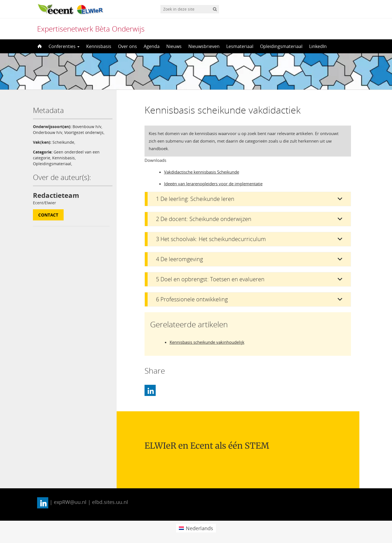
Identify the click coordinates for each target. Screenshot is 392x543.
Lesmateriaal (240, 46)
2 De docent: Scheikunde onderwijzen (204, 219)
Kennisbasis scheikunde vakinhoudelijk (207, 342)
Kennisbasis (99, 46)
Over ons (128, 46)
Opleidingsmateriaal (281, 46)
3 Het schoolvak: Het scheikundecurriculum (211, 239)
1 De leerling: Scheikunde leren (195, 199)
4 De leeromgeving (179, 259)
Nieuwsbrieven (204, 46)
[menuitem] (196, 528)
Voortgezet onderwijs (84, 132)
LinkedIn (318, 46)
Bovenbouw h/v (87, 127)
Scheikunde (63, 142)
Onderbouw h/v (48, 132)
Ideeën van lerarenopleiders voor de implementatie (213, 184)
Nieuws (174, 46)
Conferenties (64, 46)
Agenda (152, 46)
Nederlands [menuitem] (199, 528)
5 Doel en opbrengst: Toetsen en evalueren (210, 279)
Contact (48, 215)
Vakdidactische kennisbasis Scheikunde (202, 172)
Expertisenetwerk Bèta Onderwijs (91, 29)
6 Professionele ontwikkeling (192, 299)
